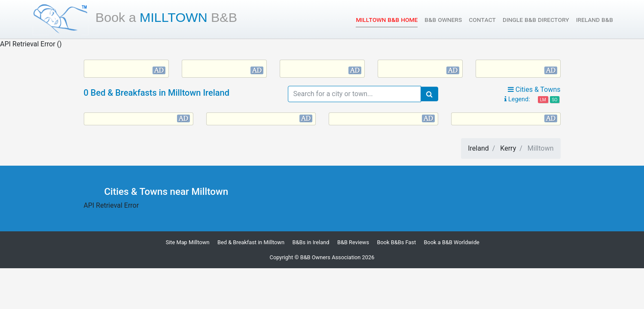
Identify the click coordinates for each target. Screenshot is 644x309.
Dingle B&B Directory (536, 20)
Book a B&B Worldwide (452, 242)
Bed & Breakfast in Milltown (251, 242)
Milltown (166, 17)
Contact (482, 20)
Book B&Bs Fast (397, 242)
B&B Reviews (353, 242)
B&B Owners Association (331, 257)
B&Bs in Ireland (311, 242)
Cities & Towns (534, 89)
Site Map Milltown (188, 242)
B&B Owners (443, 20)
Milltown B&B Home (387, 19)
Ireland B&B (595, 20)
